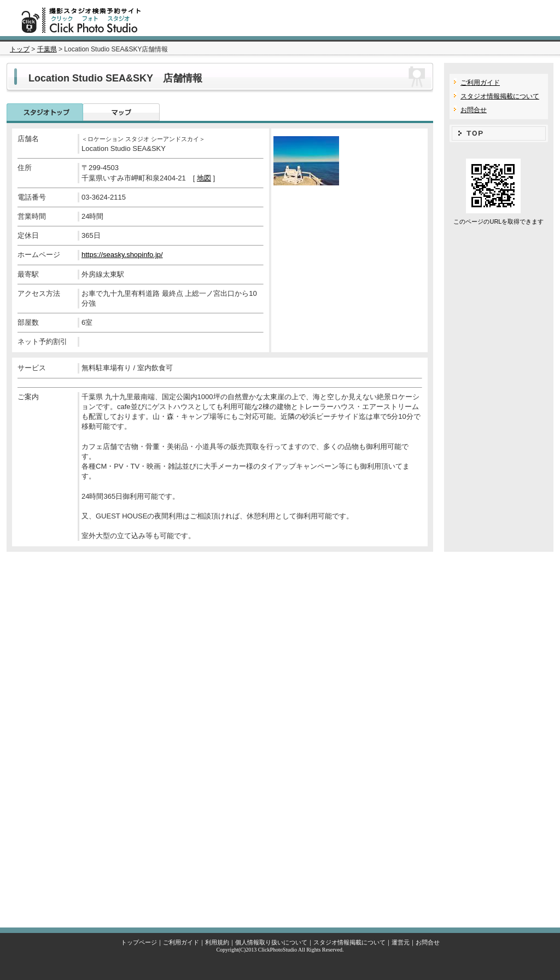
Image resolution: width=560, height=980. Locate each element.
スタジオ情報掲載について (500, 96)
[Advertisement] (280, 737)
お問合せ (474, 110)
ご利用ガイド (480, 83)
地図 (204, 178)
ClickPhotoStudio (278, 950)
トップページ (139, 942)
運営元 (401, 942)
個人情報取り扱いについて (271, 942)
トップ (20, 49)
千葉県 (47, 49)
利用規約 (217, 942)
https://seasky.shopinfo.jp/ (122, 255)
